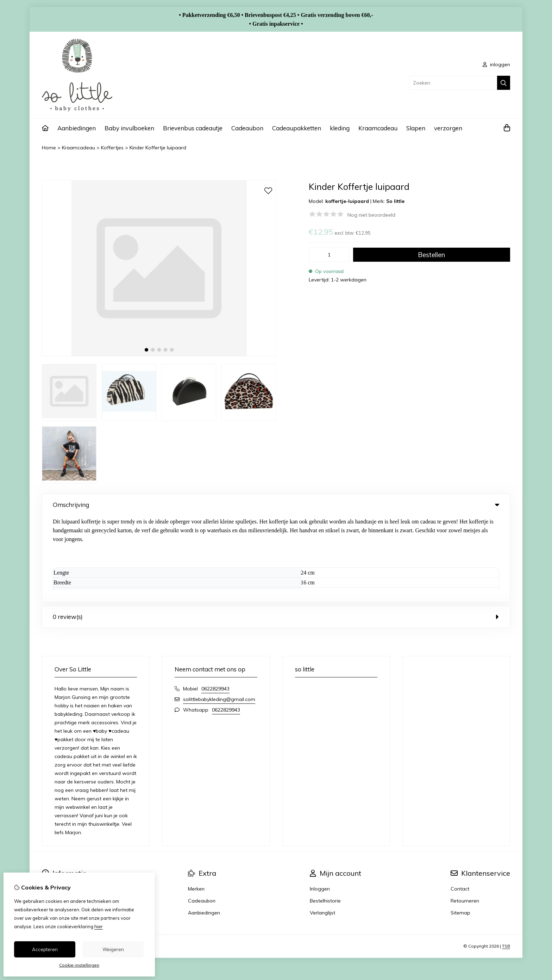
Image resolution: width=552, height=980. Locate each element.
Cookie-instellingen (79, 965)
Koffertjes (112, 148)
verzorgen (448, 128)
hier (99, 926)
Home (49, 148)
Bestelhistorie (325, 814)
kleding (340, 128)
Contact (460, 802)
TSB (506, 859)
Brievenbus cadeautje (193, 128)
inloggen (496, 64)
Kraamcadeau (378, 128)
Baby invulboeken (129, 128)
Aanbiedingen (77, 128)
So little (395, 201)
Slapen (416, 128)
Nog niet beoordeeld (371, 215)
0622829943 (215, 602)
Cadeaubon (247, 128)
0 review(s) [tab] (276, 530)
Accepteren (45, 949)
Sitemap (460, 826)
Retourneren (465, 814)
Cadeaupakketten (297, 128)
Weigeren (113, 949)
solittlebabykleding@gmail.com (219, 613)
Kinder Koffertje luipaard (158, 148)
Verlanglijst (322, 826)
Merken (196, 802)
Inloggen (320, 802)
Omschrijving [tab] (276, 505)
